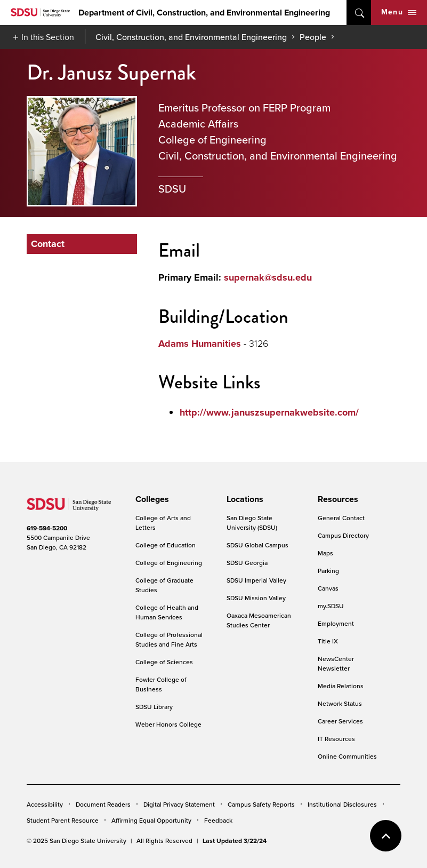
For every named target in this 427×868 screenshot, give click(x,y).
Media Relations (341, 686)
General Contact (341, 518)
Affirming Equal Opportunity (151, 820)
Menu (399, 12)
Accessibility (45, 804)
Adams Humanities (200, 344)
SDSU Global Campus (257, 545)
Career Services (340, 721)
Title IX (328, 641)
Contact (48, 244)
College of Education (166, 545)
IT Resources (336, 739)
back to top (386, 836)
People (313, 37)
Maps (325, 553)
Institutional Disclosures (342, 804)
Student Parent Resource (63, 820)
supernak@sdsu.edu (268, 277)
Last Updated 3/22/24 (235, 841)
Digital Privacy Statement (179, 804)
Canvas (328, 588)
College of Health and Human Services (167, 612)
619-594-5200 (47, 528)
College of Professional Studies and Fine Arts (169, 639)
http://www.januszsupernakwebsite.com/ (269, 412)
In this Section (48, 37)
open (359, 13)
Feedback (218, 820)
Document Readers (103, 804)
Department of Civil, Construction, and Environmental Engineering (204, 13)
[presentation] (151, 499)
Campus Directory (343, 535)
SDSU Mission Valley (256, 598)
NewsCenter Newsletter (336, 663)
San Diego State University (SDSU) (252, 523)
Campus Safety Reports (261, 804)
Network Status (340, 703)
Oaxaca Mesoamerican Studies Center (259, 620)
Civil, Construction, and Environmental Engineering (191, 37)
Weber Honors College (168, 724)
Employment (336, 623)
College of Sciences (164, 662)
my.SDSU (331, 606)
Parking (328, 571)
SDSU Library (154, 707)
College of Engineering (169, 563)
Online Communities (347, 756)
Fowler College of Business (161, 684)
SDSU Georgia (247, 563)
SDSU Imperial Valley (256, 580)
